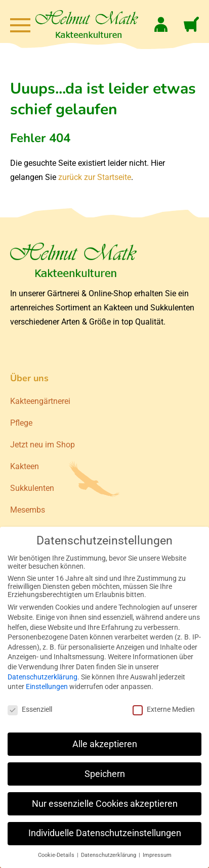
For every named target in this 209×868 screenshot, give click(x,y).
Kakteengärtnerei (40, 401)
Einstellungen (47, 687)
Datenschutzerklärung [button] (109, 855)
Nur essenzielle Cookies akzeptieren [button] (105, 804)
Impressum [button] (157, 855)
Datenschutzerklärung (43, 677)
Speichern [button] (105, 774)
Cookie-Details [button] (57, 855)
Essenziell (30, 709)
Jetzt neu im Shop (43, 445)
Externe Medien (164, 709)
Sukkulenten (32, 488)
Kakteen (25, 466)
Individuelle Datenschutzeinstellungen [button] (105, 833)
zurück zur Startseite (95, 177)
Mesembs (28, 510)
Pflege (21, 423)
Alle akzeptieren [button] (105, 744)
